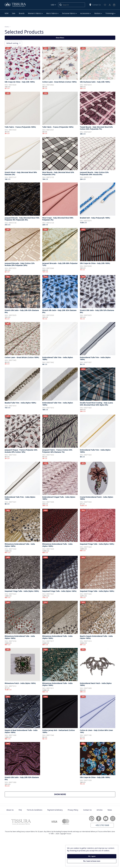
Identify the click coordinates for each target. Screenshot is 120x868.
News (110, 810)
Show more (60, 794)
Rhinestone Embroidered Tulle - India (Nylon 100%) (20, 545)
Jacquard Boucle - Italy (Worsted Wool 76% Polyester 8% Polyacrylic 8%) (22, 219)
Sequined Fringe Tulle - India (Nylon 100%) (97, 544)
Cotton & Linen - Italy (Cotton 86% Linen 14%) (96, 731)
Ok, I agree (92, 856)
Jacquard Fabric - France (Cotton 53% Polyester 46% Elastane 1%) (57, 451)
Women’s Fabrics (35, 13)
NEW (7, 13)
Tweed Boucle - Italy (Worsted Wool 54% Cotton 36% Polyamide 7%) (96, 128)
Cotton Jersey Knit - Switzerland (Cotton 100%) (59, 731)
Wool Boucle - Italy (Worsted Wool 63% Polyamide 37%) (58, 173)
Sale (14, 13)
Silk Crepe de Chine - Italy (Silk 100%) (20, 82)
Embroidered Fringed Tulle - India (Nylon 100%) (59, 498)
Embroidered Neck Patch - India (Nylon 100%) (96, 684)
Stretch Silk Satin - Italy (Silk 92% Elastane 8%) (22, 311)
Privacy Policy (73, 810)
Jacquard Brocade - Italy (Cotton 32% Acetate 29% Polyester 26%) (20, 264)
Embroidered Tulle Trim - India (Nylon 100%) (58, 358)
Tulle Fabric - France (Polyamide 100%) (20, 127)
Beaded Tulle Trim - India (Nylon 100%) (20, 403)
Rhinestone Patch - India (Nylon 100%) (20, 683)
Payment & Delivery (55, 810)
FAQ (20, 810)
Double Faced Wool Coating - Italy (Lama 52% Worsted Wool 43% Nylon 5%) (96, 404)
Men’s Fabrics (52, 13)
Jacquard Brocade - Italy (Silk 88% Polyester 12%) (60, 264)
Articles (100, 810)
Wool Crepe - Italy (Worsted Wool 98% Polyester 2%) (58, 219)
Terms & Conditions (35, 810)
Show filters (60, 38)
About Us (10, 810)
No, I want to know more (92, 861)
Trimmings (110, 13)
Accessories (85, 13)
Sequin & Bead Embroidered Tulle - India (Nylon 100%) (21, 731)
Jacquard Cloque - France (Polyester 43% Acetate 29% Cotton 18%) (21, 451)
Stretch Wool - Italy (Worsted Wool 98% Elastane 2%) (21, 173)
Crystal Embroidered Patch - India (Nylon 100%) (97, 498)
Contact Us (95, 5)
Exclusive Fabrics (69, 13)
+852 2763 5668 (102, 825)
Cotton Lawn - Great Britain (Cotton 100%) (59, 82)
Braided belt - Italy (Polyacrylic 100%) (95, 218)
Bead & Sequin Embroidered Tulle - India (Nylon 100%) (96, 637)
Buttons (97, 13)
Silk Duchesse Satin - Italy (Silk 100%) (95, 82)
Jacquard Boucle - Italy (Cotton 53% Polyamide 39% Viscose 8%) (94, 173)
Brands (22, 13)
